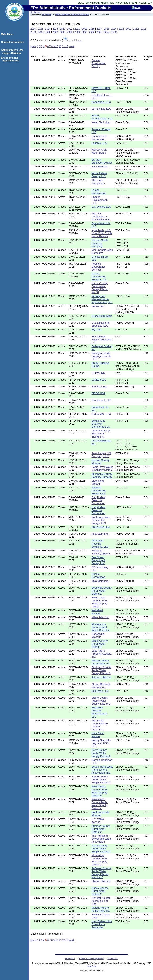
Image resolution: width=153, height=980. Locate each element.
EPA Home (47, 15)
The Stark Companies (98, 182)
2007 (55, 32)
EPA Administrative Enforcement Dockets (72, 15)
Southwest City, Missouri (101, 814)
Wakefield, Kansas (98, 612)
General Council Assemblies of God (101, 901)
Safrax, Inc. (98, 306)
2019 (85, 29)
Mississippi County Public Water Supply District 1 (100, 860)
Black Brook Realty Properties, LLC (102, 339)
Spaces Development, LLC (100, 200)
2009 (41, 32)
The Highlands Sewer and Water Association (102, 839)
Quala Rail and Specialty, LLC (100, 324)
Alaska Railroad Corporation (101, 686)
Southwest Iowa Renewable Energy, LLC (101, 520)
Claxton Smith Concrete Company (100, 243)
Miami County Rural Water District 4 (100, 644)
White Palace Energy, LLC (99, 175)
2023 (55, 29)
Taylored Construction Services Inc (99, 491)
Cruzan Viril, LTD (101, 400)
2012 (136, 29)
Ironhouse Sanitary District (101, 552)
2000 (107, 32)
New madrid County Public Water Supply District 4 (100, 804)
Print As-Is (92, 966)
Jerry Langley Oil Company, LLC (101, 455)
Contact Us (35, 12)
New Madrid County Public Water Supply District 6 (100, 791)
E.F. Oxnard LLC (101, 207)
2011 (143, 29)
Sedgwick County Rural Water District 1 (102, 591)
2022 (63, 29)
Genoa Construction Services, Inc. (99, 276)
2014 (121, 29)
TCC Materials (100, 581)
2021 (70, 29)
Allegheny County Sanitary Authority (102, 475)
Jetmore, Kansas (101, 677)
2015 (114, 29)
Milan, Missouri (100, 617)
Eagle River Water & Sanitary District (102, 468)
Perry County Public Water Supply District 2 (101, 753)
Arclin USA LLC (101, 527)
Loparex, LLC (99, 143)
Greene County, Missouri (101, 462)
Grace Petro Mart (102, 316)
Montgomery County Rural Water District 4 (100, 627)
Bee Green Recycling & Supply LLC (99, 560)
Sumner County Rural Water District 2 (101, 829)
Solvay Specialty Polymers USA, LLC (101, 743)
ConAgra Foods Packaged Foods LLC (101, 356)
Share (138, 8)
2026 (33, 29)
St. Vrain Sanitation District (102, 161)
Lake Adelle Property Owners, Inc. (102, 654)
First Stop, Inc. (100, 534)
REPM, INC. (99, 373)
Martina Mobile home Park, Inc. (101, 909)
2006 (63, 32)
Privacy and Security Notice (91, 959)
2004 (77, 32)
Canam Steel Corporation (99, 138)
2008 (48, 32)
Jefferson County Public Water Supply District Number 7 (101, 873)
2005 (70, 32)
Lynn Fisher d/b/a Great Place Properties (102, 924)
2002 (92, 32)
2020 (77, 29)
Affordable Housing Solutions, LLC (100, 544)
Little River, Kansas (98, 735)
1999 (114, 32)
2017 (99, 29)
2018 (92, 29)
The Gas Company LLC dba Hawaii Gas (101, 217)
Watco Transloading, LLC (102, 117)
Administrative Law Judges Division (13, 51)
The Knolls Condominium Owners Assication (100, 725)
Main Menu (8, 34)
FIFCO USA (99, 393)
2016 (107, 29)
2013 (129, 29)
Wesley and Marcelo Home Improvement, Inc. (102, 299)
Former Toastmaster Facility (99, 63)
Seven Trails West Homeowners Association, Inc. (102, 770)
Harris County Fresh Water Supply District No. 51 (100, 288)
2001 (99, 32)
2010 (33, 32)
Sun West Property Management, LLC (100, 712)
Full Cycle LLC (100, 691)
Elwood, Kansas (101, 881)
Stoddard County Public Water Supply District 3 (101, 670)
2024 (48, 29)
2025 (41, 29)
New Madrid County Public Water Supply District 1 (100, 602)
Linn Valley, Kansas (98, 820)
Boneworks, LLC (101, 102)
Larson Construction (99, 191)
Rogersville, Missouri (98, 635)
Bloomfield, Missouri (98, 482)
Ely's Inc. (97, 330)
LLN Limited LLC (101, 109)
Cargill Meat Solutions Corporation (99, 500)
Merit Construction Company (102, 251)
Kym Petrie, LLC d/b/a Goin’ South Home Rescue (102, 233)
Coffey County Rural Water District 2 (100, 891)
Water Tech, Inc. (101, 122)
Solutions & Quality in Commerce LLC (101, 424)
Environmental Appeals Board (11, 59)
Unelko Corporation (98, 575)
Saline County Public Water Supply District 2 (101, 701)
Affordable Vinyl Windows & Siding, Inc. (101, 434)
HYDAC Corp (99, 387)
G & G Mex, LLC (101, 414)
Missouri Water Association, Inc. (101, 662)
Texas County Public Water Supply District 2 (101, 849)
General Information (13, 42)
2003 (85, 32)
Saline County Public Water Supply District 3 (101, 780)
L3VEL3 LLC (99, 380)
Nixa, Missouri (100, 166)
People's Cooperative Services (99, 267)
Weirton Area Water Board (99, 151)
